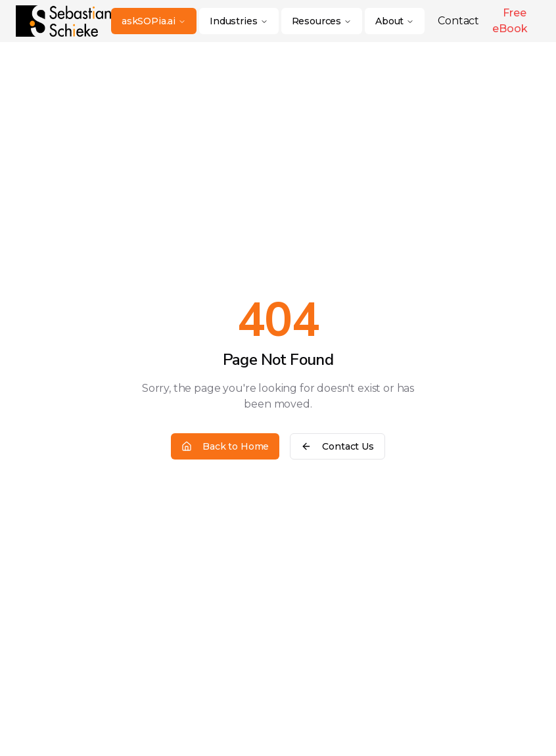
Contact (458, 21)
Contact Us (337, 446)
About (395, 21)
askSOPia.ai (154, 21)
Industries (239, 21)
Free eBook (510, 21)
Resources (322, 21)
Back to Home (225, 446)
